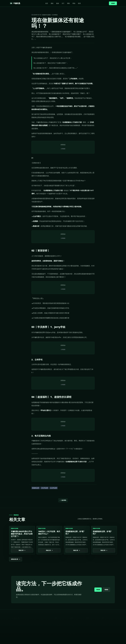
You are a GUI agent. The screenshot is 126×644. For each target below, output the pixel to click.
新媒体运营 (36, 488)
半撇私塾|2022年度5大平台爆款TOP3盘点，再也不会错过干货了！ (22, 534)
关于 (63, 3)
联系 (79, 3)
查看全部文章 (16, 559)
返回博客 (63, 500)
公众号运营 (53, 488)
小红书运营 (45, 488)
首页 (47, 3)
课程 (52, 3)
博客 (68, 3)
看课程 (106, 590)
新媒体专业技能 (46, 15)
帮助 (74, 3)
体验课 (113, 3)
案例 (58, 3)
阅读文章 (22, 550)
